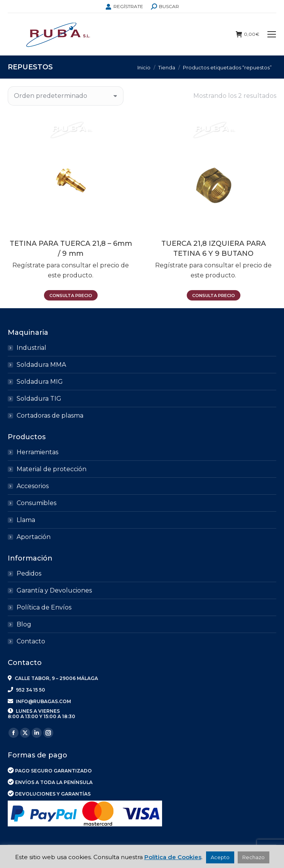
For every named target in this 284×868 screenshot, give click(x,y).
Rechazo (254, 857)
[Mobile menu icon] (272, 34)
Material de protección (52, 469)
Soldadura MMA (41, 365)
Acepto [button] (220, 857)
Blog (24, 624)
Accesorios (33, 486)
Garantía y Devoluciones (54, 590)
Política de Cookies (173, 857)
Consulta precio (71, 295)
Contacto (31, 641)
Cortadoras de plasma (50, 416)
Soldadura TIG (39, 399)
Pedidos (29, 573)
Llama (26, 520)
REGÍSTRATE (124, 7)
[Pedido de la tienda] (66, 96)
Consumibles (36, 503)
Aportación (34, 537)
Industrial (31, 348)
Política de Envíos (44, 607)
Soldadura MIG (40, 382)
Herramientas (37, 452)
